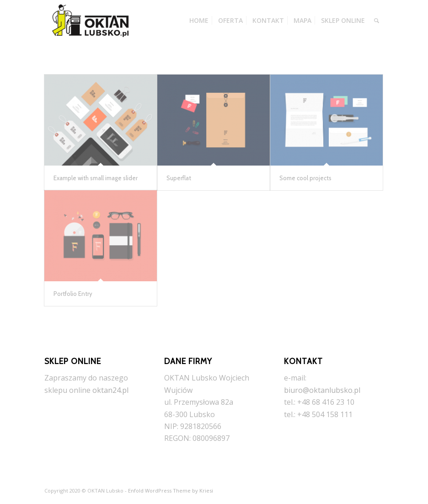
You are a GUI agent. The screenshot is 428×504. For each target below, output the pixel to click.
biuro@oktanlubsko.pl (322, 390)
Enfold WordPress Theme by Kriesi (171, 491)
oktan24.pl (110, 390)
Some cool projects (305, 178)
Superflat (179, 178)
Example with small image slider (96, 178)
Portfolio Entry (73, 294)
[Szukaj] (377, 21)
